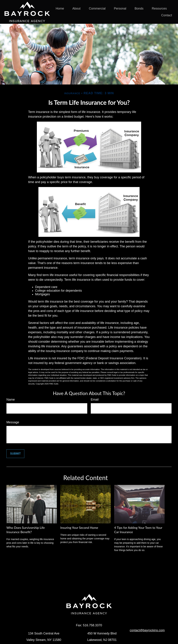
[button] (60, 9)
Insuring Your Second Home (79, 528)
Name (11, 400)
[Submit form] (15, 454)
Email (95, 400)
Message (13, 422)
